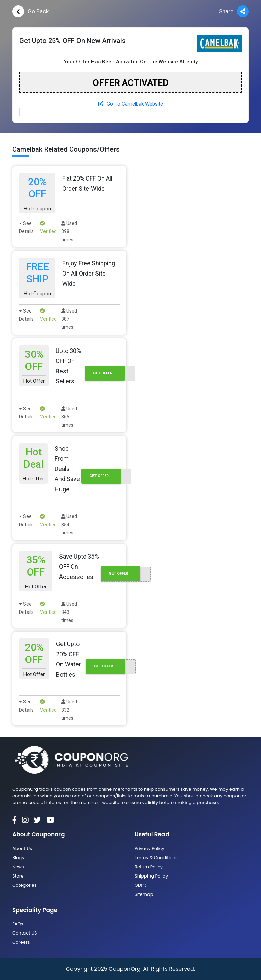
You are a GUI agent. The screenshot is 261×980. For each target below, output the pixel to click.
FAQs (18, 924)
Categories (24, 885)
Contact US (25, 933)
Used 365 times (69, 417)
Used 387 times (69, 319)
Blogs (18, 858)
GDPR (141, 885)
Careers (21, 942)
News (18, 867)
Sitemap (144, 894)
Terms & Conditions (156, 858)
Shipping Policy (151, 876)
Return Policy (149, 867)
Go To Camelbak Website (131, 104)
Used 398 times (69, 231)
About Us (22, 849)
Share (234, 11)
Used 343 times (69, 612)
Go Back (30, 11)
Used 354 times (69, 525)
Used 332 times (69, 710)
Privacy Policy (150, 849)
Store (18, 876)
